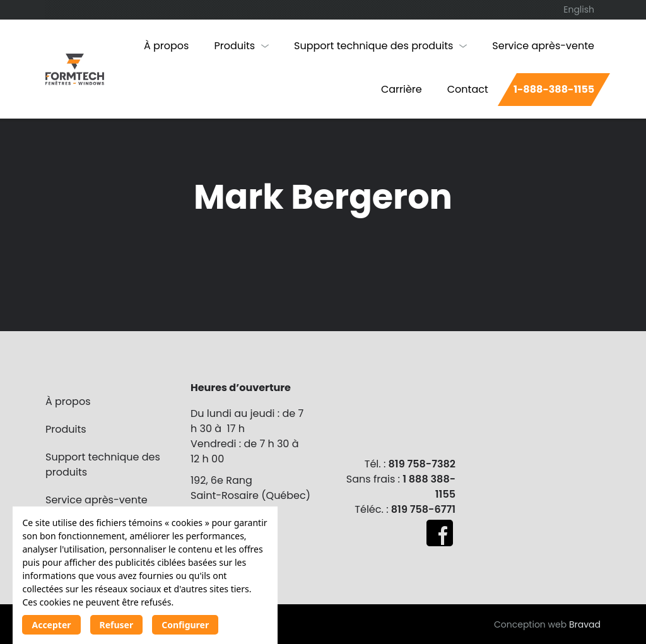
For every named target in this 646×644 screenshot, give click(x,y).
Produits (234, 46)
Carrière (402, 89)
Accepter (51, 625)
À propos (167, 46)
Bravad (585, 624)
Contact (468, 89)
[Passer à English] (579, 10)
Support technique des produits (373, 46)
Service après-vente (543, 46)
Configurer (185, 625)
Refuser (117, 625)
